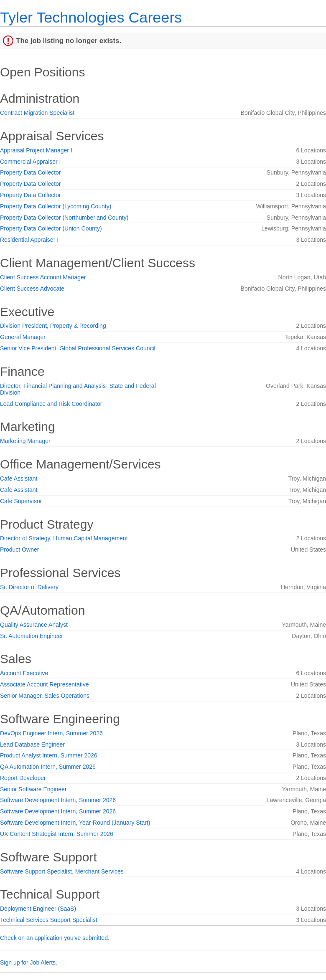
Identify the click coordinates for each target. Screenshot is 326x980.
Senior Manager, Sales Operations (45, 696)
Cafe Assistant (19, 479)
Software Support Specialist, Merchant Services (62, 871)
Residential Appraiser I (29, 240)
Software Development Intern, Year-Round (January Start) (75, 823)
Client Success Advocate (32, 289)
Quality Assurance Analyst (34, 625)
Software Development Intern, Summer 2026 (58, 800)
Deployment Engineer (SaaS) (38, 909)
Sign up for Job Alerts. (29, 962)
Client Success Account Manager (43, 277)
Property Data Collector (31, 172)
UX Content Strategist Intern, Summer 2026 (57, 834)
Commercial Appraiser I (31, 162)
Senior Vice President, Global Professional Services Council (78, 348)
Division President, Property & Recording (53, 326)
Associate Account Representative (44, 684)
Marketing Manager (25, 441)
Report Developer (23, 778)
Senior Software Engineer (33, 789)
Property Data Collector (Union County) (51, 228)
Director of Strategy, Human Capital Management (64, 538)
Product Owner (19, 550)
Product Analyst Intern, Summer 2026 (49, 755)
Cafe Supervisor (21, 501)
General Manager (23, 337)
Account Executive (24, 673)
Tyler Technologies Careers (91, 17)
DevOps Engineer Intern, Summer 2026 (51, 733)
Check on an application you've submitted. (55, 938)
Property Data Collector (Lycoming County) (56, 206)
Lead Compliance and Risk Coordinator (51, 404)
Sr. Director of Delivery (29, 587)
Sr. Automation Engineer (32, 636)
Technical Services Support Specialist (49, 920)
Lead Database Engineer (32, 744)
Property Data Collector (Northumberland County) (64, 218)
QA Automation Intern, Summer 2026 (48, 767)
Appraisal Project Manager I (36, 150)
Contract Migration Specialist (37, 113)
